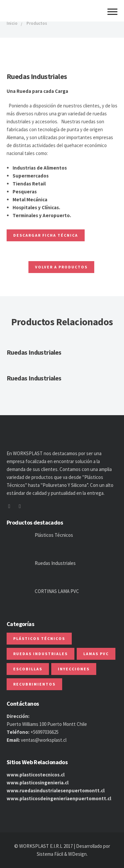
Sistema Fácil (50, 854)
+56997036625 (44, 732)
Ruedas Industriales (34, 352)
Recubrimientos (34, 684)
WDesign (77, 854)
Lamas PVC (96, 654)
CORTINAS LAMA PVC (57, 591)
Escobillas (28, 669)
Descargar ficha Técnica (46, 235)
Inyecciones (74, 669)
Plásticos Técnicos (54, 535)
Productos (37, 23)
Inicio (12, 23)
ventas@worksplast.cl (44, 740)
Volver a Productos (61, 267)
